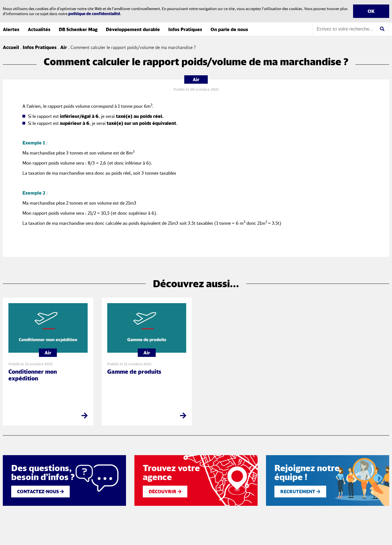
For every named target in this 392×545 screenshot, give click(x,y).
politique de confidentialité (94, 14)
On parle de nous (229, 29)
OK (371, 11)
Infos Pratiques (185, 29)
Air (64, 47)
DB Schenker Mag (78, 29)
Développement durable (133, 29)
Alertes (11, 29)
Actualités (39, 29)
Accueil (11, 47)
